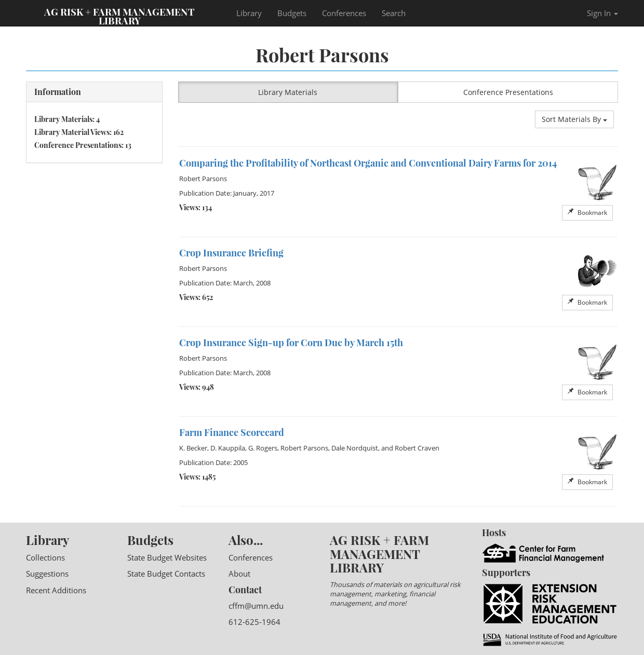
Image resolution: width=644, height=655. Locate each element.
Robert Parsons (203, 179)
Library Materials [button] (288, 92)
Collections (45, 557)
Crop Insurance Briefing (231, 253)
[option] (398, 192)
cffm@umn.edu (256, 606)
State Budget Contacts (166, 574)
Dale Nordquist (355, 448)
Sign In (602, 13)
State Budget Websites (167, 557)
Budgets (292, 13)
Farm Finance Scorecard (232, 432)
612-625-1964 (254, 622)
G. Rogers (263, 448)
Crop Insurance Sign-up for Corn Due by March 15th (291, 343)
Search (394, 13)
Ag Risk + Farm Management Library (119, 16)
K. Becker (193, 448)
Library (249, 13)
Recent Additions (56, 590)
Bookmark (587, 213)
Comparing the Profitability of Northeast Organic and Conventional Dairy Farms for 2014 (368, 163)
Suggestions (47, 574)
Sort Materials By (574, 119)
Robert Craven (417, 448)
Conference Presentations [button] (508, 92)
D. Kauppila (228, 448)
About (239, 574)
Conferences (344, 13)
